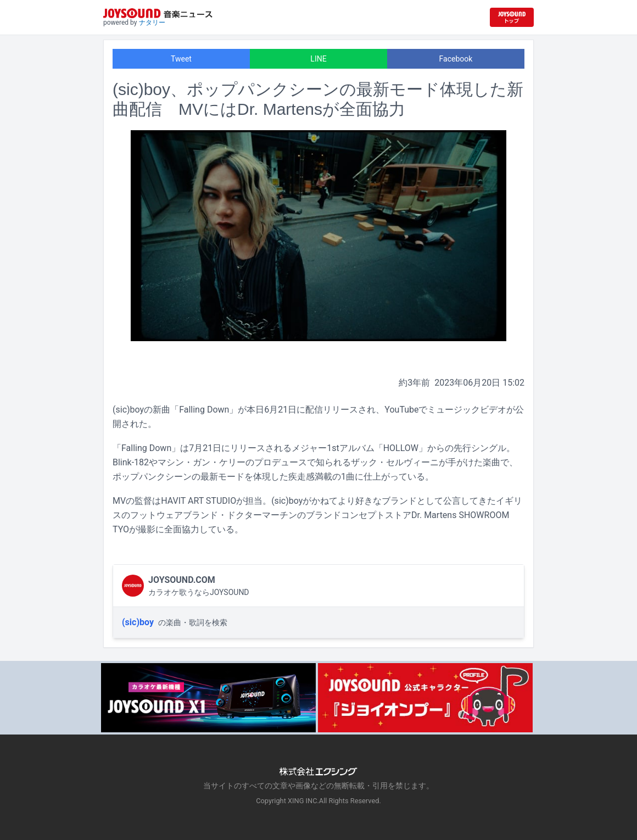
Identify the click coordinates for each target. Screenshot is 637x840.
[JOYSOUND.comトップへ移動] (512, 17)
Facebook (456, 59)
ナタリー (152, 23)
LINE (318, 59)
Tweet (181, 59)
